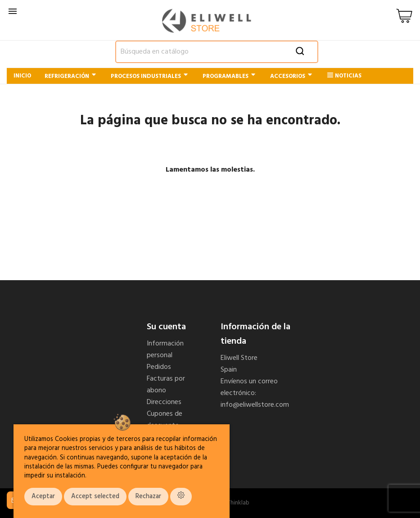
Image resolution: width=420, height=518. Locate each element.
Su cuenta (166, 327)
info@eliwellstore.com (255, 405)
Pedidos (159, 367)
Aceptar (43, 497)
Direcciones (164, 402)
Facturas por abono (166, 385)
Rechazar (148, 497)
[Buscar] (217, 52)
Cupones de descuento (165, 420)
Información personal (165, 350)
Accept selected (95, 497)
